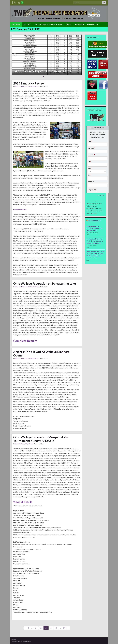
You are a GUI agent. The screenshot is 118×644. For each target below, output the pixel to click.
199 (64, 628)
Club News (22, 86)
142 (41, 628)
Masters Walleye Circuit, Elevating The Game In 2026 (94, 228)
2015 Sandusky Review (29, 83)
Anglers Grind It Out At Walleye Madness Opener (41, 353)
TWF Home (16, 24)
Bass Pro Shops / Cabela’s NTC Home (49, 24)
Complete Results (20, 209)
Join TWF (27, 24)
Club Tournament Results (32, 86)
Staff (16, 86)
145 (56, 628)
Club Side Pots (93, 24)
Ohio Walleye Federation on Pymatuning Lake (45, 283)
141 (36, 628)
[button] (15, 55)
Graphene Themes (26, 642)
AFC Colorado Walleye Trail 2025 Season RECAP (43, 71)
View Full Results (23, 502)
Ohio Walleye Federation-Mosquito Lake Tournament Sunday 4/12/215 (41, 439)
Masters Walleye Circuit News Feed (94, 221)
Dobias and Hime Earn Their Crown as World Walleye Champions (95, 241)
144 (51, 628)
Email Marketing (92, 201)
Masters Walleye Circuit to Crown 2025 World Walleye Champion (95, 254)
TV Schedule (80, 24)
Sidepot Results (29, 444)
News (69, 24)
